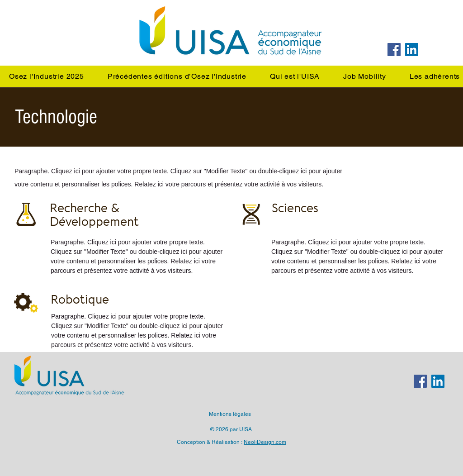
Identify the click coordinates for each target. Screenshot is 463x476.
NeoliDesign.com (265, 442)
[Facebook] (394, 50)
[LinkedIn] (412, 50)
